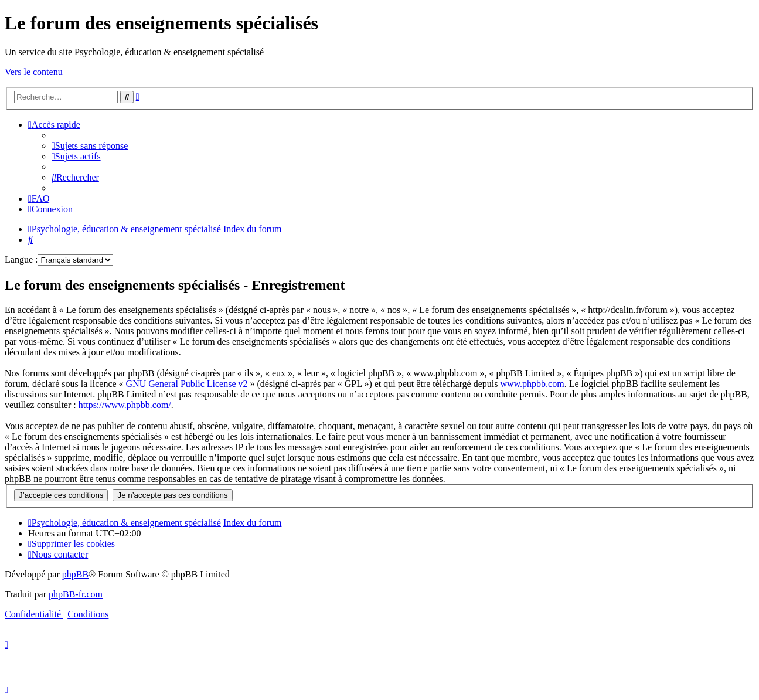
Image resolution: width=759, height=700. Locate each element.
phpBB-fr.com (76, 594)
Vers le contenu (34, 72)
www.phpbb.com (532, 384)
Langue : (21, 259)
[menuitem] (90, 146)
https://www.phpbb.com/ (125, 405)
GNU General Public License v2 (187, 384)
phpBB (75, 574)
